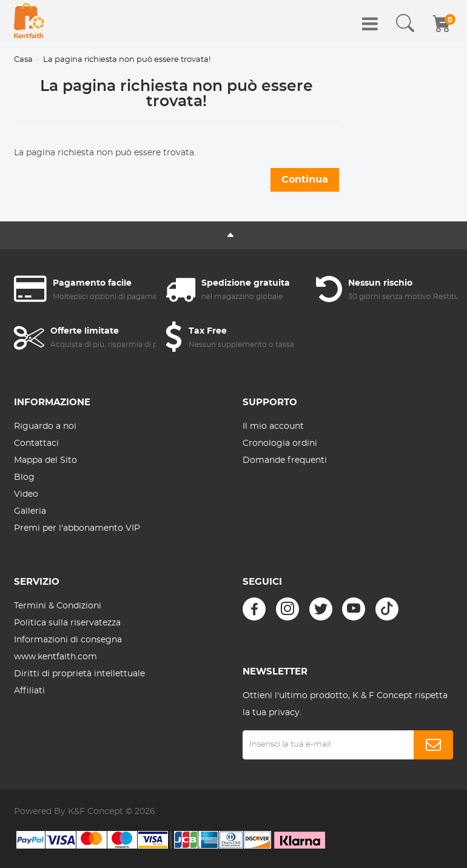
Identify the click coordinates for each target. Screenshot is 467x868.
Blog (24, 477)
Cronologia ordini (280, 443)
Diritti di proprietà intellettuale (79, 674)
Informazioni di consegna (68, 640)
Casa (23, 60)
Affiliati (29, 691)
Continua (305, 180)
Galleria (30, 511)
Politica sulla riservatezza (67, 623)
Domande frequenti (285, 460)
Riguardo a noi (45, 426)
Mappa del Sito (45, 460)
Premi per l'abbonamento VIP (77, 528)
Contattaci (36, 443)
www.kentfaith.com (55, 657)
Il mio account (273, 426)
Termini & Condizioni (58, 606)
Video (26, 494)
